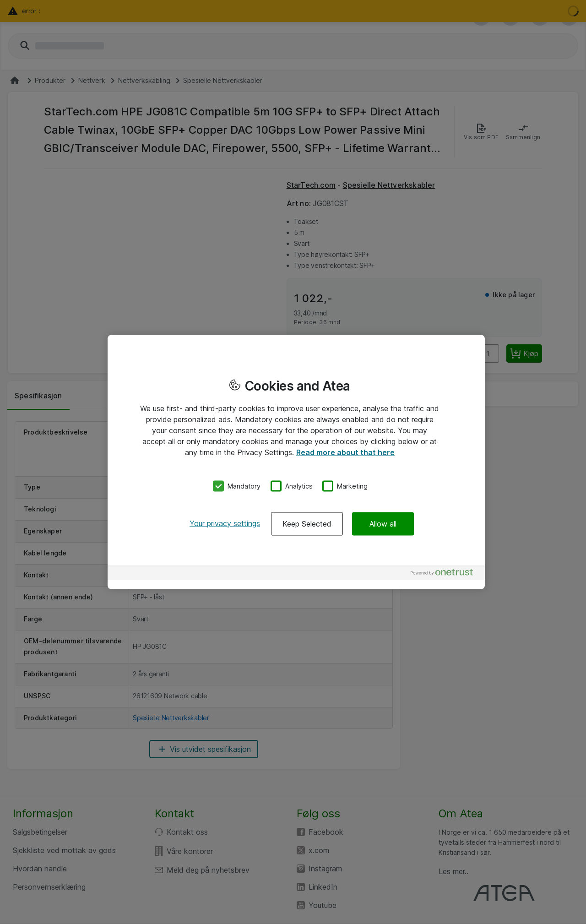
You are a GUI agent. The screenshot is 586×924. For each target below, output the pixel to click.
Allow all (383, 523)
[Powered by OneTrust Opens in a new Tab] (445, 574)
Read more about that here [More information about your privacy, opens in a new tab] (345, 452)
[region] (296, 462)
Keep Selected (307, 523)
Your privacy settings (225, 523)
